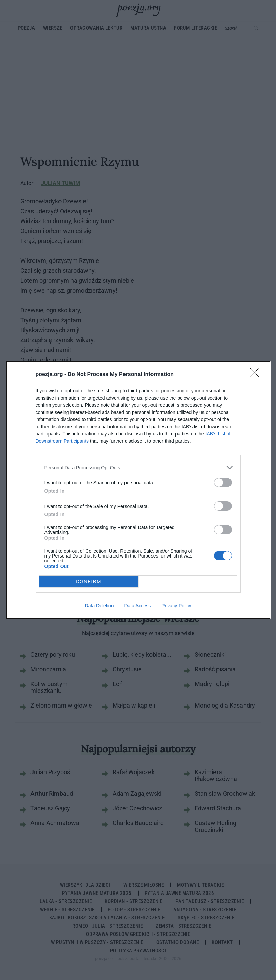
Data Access (137, 606)
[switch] (223, 482)
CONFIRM (89, 581)
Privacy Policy (176, 606)
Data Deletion (99, 606)
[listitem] (138, 467)
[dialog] (138, 490)
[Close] (257, 375)
